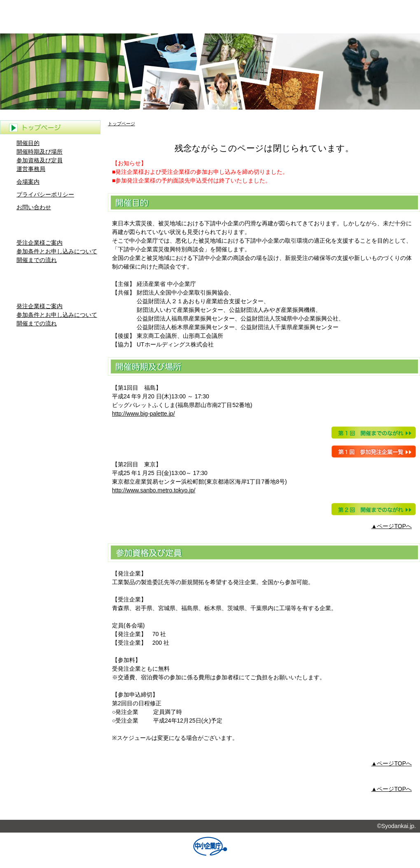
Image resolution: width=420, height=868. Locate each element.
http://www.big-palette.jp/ (143, 414)
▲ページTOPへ (392, 526)
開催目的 (28, 143)
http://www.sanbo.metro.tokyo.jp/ (154, 490)
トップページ (121, 124)
